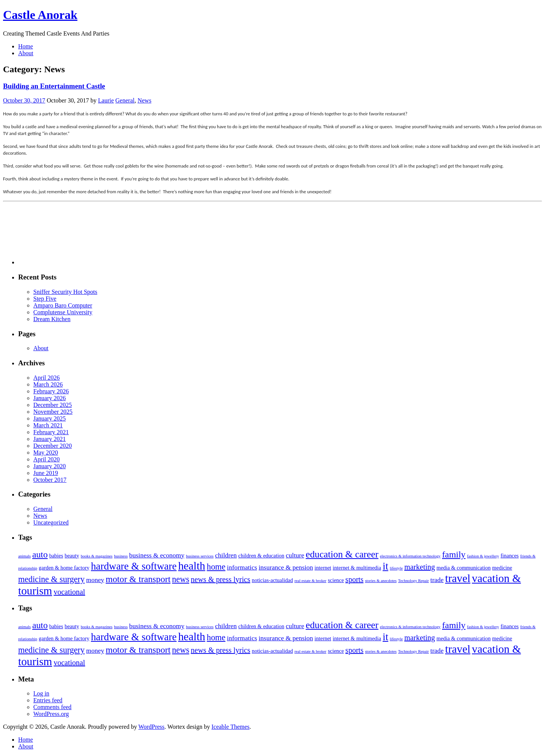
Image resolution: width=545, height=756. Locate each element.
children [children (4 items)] (226, 555)
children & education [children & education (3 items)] (261, 556)
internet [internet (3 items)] (323, 568)
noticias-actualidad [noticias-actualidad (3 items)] (272, 580)
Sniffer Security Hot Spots (65, 292)
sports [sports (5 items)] (355, 579)
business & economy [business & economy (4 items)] (157, 555)
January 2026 (50, 398)
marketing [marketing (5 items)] (420, 567)
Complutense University (63, 312)
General (125, 100)
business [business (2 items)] (121, 556)
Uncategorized (51, 522)
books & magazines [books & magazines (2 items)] (97, 556)
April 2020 (47, 459)
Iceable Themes (231, 727)
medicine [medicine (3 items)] (502, 568)
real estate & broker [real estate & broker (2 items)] (310, 581)
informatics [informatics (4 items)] (242, 567)
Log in (41, 693)
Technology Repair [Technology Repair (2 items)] (413, 581)
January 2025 (50, 418)
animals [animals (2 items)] (24, 556)
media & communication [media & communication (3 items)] (463, 568)
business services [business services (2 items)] (200, 556)
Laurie (106, 100)
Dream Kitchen (52, 319)
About (26, 53)
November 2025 (53, 412)
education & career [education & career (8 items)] (342, 554)
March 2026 (48, 384)
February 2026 (51, 391)
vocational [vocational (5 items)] (69, 592)
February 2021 (51, 432)
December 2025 (53, 405)
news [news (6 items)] (181, 579)
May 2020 (46, 453)
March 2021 (48, 425)
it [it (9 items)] (385, 566)
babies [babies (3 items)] (56, 556)
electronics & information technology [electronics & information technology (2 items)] (410, 556)
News (144, 100)
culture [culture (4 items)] (295, 555)
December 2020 (53, 446)
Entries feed (48, 700)
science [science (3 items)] (336, 580)
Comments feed (52, 707)
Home (26, 46)
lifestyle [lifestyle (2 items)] (396, 568)
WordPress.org (51, 714)
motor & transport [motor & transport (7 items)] (138, 579)
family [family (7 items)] (454, 554)
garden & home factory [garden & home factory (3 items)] (64, 568)
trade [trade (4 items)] (437, 580)
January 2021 (50, 439)
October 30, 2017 (24, 100)
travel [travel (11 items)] (458, 578)
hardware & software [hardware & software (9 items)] (134, 566)
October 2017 (50, 480)
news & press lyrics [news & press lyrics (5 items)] (220, 579)
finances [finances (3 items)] (510, 556)
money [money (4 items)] (95, 580)
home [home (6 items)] (216, 567)
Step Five (45, 299)
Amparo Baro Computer (63, 305)
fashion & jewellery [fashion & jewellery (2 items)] (483, 556)
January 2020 (50, 466)
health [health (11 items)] (192, 566)
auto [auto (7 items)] (40, 554)
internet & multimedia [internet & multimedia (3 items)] (357, 568)
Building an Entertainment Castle (54, 86)
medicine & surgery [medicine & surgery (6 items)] (51, 579)
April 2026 (47, 378)
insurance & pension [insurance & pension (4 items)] (286, 567)
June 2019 (46, 473)
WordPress (152, 727)
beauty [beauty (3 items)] (72, 556)
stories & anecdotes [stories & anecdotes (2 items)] (381, 581)
